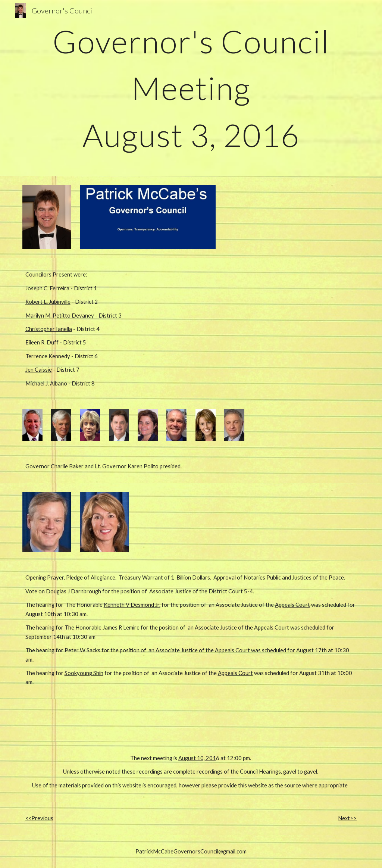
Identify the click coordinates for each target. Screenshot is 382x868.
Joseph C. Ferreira (47, 288)
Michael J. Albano (46, 383)
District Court (226, 591)
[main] (191, 88)
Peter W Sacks (82, 650)
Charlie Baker (67, 466)
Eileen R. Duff (42, 342)
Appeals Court (292, 605)
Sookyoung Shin (84, 673)
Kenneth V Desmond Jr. (132, 605)
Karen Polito (143, 466)
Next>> (347, 818)
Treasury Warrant (141, 577)
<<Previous (39, 818)
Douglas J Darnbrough (73, 591)
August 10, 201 (197, 758)
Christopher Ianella (49, 329)
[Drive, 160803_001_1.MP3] (105, 720)
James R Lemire (121, 627)
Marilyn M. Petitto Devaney (60, 316)
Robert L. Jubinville (48, 302)
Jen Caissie (39, 370)
